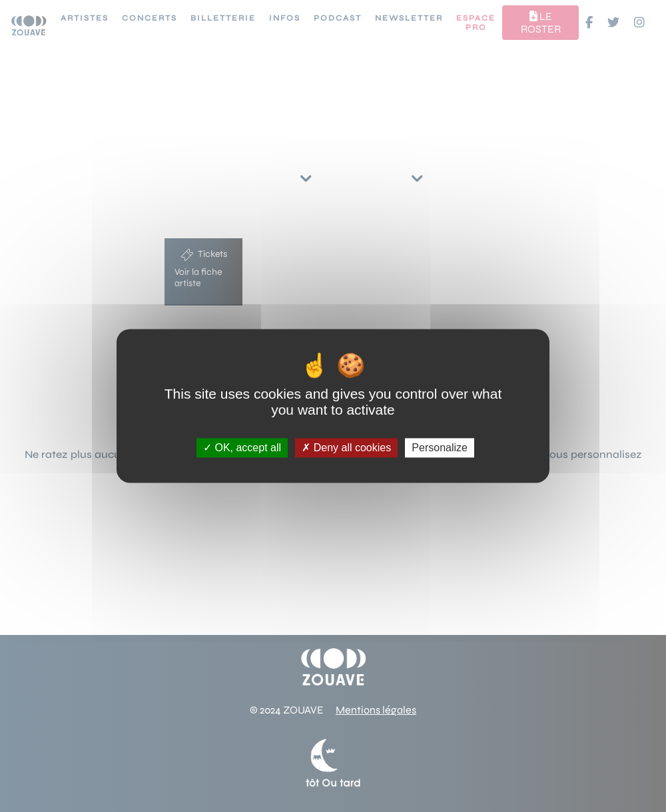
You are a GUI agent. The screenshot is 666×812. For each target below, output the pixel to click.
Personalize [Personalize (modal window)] (440, 448)
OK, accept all (242, 448)
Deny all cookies (346, 448)
